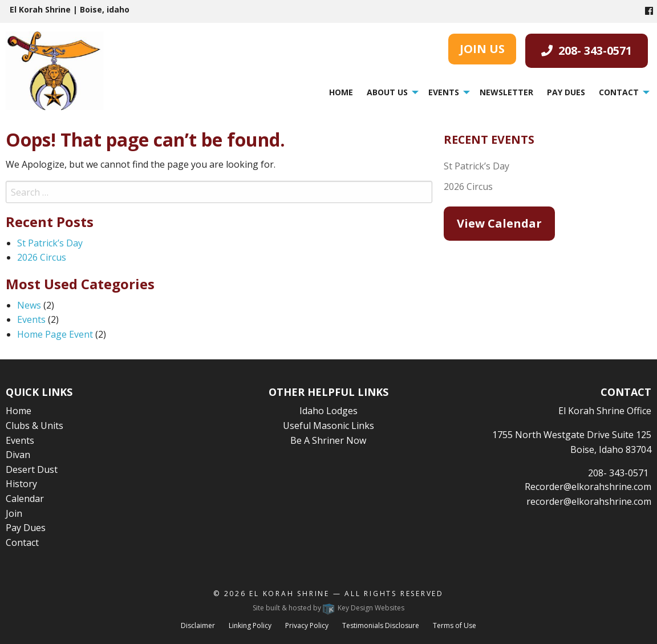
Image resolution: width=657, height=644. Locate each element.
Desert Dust (32, 469)
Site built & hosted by (328, 608)
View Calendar (499, 223)
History (21, 484)
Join (14, 513)
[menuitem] (341, 92)
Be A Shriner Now (328, 440)
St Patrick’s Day (50, 243)
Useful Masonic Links (328, 426)
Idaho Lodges (328, 411)
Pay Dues (566, 92)
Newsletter (506, 92)
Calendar (25, 499)
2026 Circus (42, 257)
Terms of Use (455, 625)
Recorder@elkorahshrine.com (588, 487)
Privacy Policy (307, 625)
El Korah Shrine (289, 594)
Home (341, 92)
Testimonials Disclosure (381, 625)
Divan (18, 455)
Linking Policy (250, 625)
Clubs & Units (35, 426)
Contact (619, 92)
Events (444, 92)
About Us (387, 92)
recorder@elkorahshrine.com (589, 501)
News (29, 305)
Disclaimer (198, 625)
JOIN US (482, 49)
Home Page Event (55, 334)
